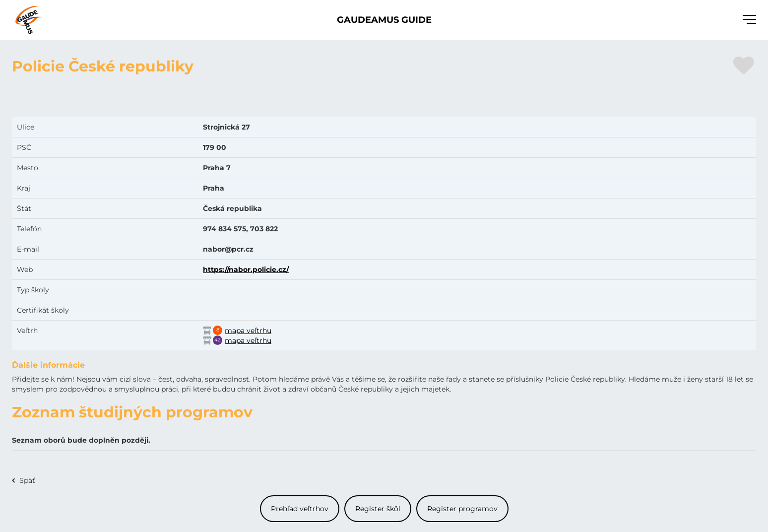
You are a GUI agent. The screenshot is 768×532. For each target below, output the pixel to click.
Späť (27, 480)
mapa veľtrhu (248, 331)
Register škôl (378, 509)
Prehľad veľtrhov (300, 509)
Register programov (462, 509)
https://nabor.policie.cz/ (246, 269)
